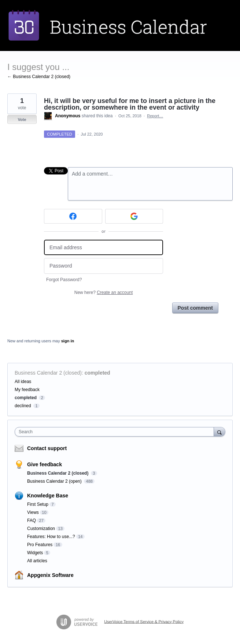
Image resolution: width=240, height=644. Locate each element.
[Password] (104, 266)
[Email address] (104, 248)
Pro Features (40, 545)
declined (23, 406)
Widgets (35, 553)
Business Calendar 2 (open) (55, 481)
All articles (37, 561)
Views (33, 512)
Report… (155, 116)
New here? (104, 292)
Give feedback (45, 464)
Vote (22, 119)
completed (97, 373)
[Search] (219, 432)
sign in (68, 341)
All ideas (23, 382)
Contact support (47, 448)
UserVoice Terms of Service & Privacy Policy (144, 621)
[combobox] (116, 432)
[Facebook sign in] (73, 216)
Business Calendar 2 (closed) (48, 373)
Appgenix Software (50, 575)
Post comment (195, 308)
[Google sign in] (134, 216)
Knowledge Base (48, 496)
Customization (41, 529)
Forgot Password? (64, 280)
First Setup (38, 504)
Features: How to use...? (51, 537)
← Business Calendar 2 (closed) (39, 77)
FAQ (32, 520)
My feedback (27, 390)
